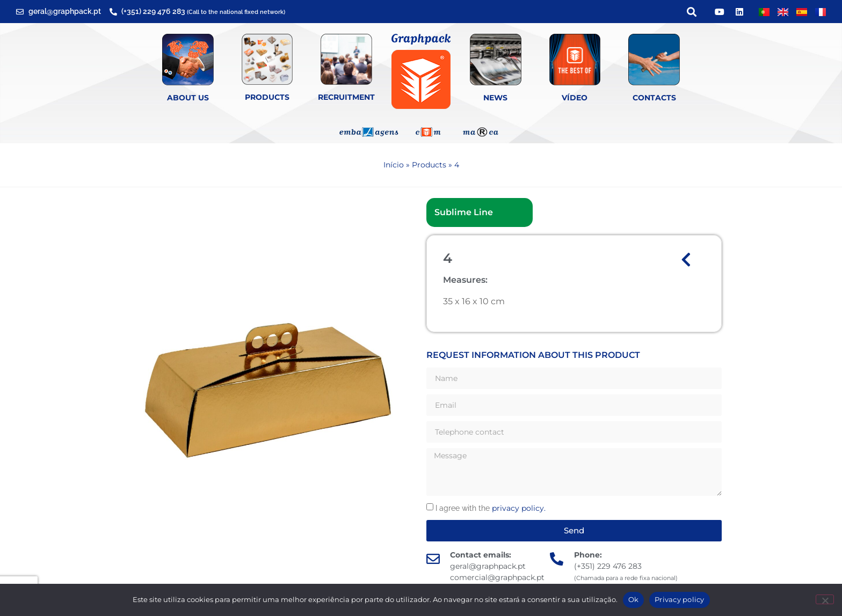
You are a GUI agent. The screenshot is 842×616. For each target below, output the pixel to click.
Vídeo (575, 98)
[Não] (825, 599)
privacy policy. (519, 508)
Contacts (654, 98)
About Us (188, 98)
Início (394, 165)
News (495, 98)
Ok (634, 599)
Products (267, 97)
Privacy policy (680, 599)
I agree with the (491, 508)
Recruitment (346, 97)
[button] (691, 12)
